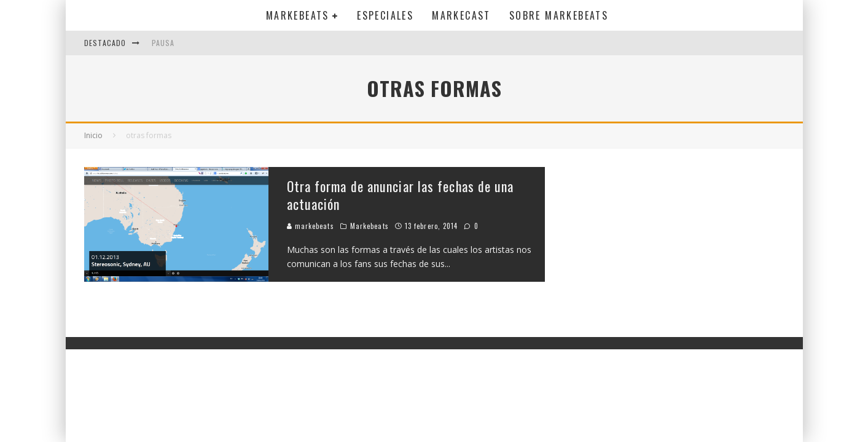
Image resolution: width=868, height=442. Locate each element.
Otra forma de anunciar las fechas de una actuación (401, 195)
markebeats (311, 226)
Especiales (385, 15)
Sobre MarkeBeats (559, 15)
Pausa (163, 43)
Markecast (461, 15)
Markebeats (298, 15)
